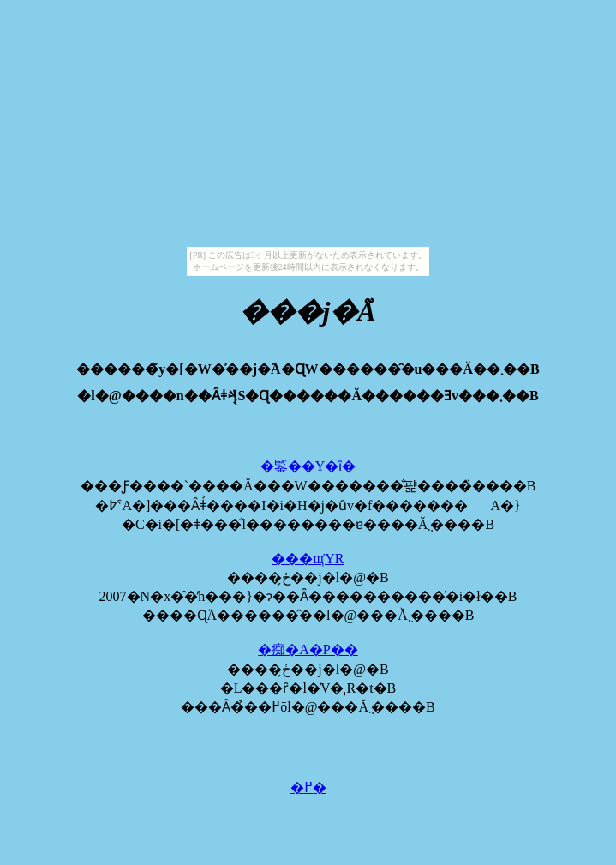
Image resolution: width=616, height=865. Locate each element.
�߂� (308, 787)
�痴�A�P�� (308, 649)
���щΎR (308, 559)
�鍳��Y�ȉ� (308, 466)
